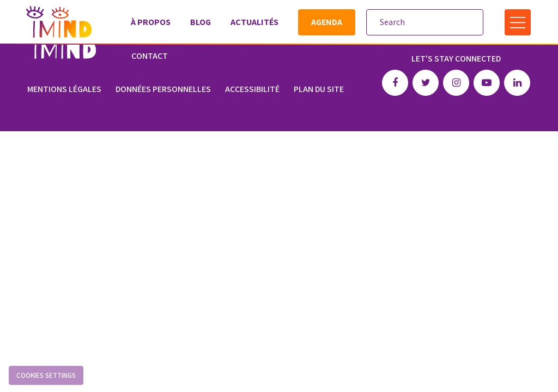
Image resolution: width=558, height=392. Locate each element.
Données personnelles (163, 86)
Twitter (426, 80)
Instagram (456, 80)
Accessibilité (252, 86)
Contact (150, 56)
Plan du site (319, 86)
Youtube (487, 80)
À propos (150, 22)
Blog (200, 22)
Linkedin (517, 80)
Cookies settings (46, 375)
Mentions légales (64, 86)
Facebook (395, 80)
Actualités (254, 22)
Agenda (326, 22)
